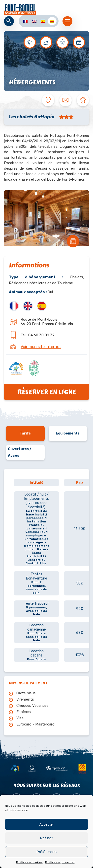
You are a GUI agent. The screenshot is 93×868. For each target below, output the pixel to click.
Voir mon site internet (41, 347)
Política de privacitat (60, 862)
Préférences (46, 852)
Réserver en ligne (46, 392)
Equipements (68, 433)
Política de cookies (29, 862)
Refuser (46, 838)
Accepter (46, 824)
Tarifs (25, 433)
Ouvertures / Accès (20, 452)
